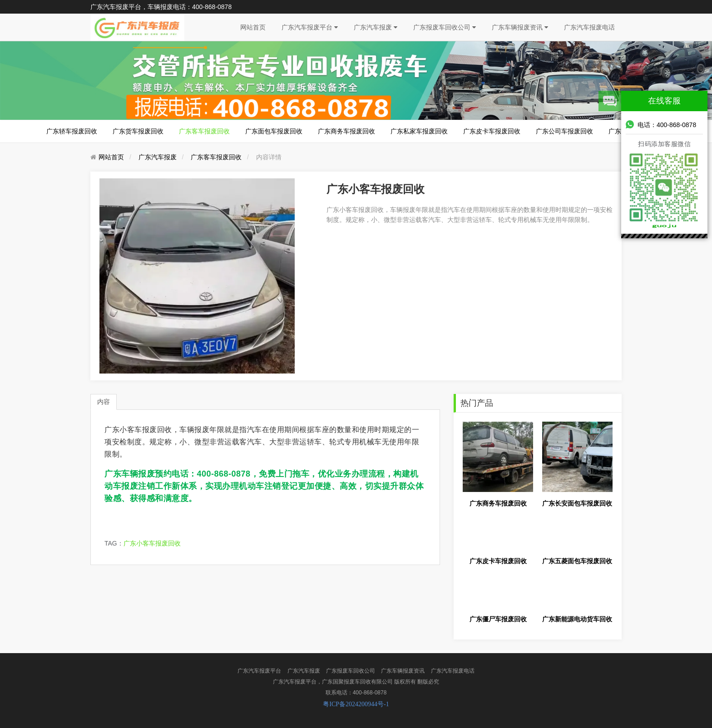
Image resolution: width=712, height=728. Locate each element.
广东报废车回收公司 (445, 27)
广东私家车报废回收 (419, 131)
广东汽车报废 (376, 27)
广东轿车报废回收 (72, 131)
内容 (104, 402)
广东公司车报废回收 (564, 131)
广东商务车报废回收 (346, 131)
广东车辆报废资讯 (520, 27)
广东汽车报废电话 (589, 27)
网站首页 (253, 27)
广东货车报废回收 (138, 131)
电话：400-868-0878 (661, 124)
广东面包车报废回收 (274, 131)
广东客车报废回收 (204, 131)
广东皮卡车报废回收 (492, 131)
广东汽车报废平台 (310, 27)
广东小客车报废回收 (152, 543)
